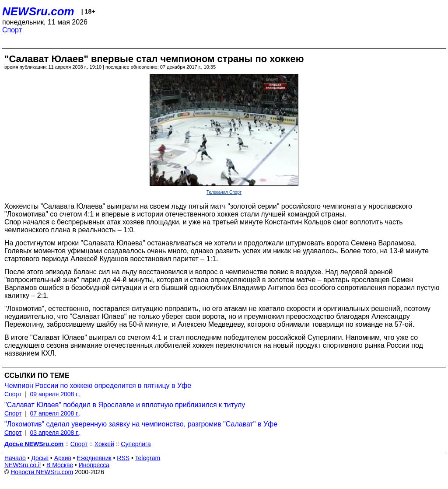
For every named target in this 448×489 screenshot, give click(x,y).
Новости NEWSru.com (42, 472)
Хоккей (104, 444)
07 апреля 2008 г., (56, 413)
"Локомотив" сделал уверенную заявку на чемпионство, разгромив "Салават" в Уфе (141, 424)
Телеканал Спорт (224, 192)
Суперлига (136, 444)
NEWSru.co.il (23, 465)
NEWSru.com (38, 11)
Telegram (148, 458)
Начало (15, 458)
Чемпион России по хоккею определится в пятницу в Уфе (98, 386)
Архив (63, 458)
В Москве (60, 465)
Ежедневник (94, 458)
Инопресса (94, 465)
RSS (123, 458)
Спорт (12, 30)
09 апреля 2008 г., (56, 394)
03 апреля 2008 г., (56, 433)
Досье (40, 458)
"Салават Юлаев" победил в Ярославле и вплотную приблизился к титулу (125, 405)
